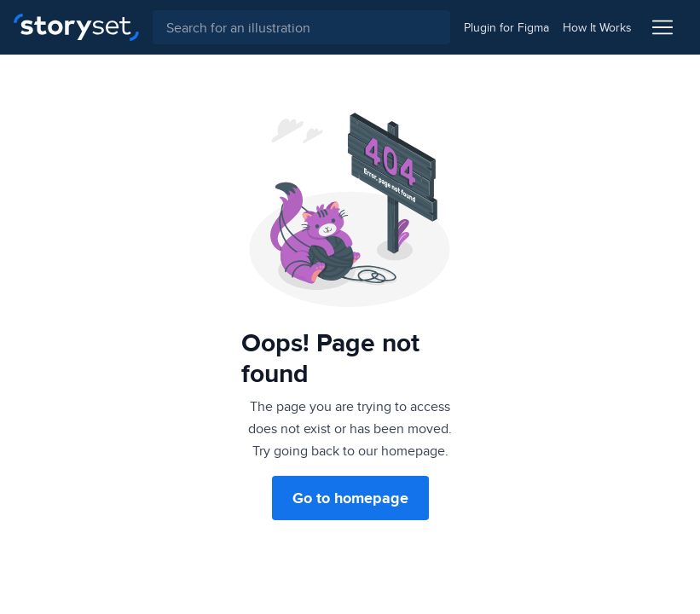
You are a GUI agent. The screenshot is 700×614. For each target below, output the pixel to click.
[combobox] (301, 27)
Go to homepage (350, 498)
